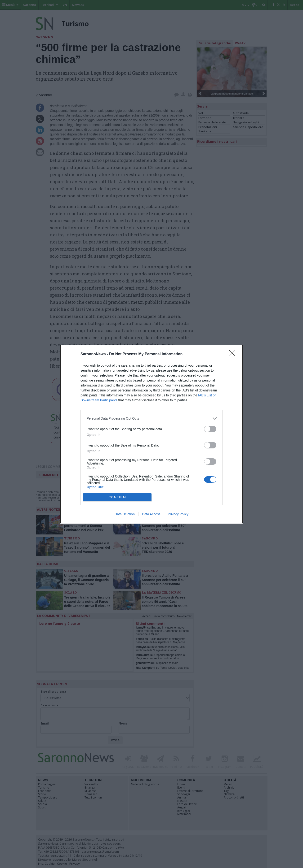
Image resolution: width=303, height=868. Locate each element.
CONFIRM (117, 497)
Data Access (151, 514)
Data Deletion (125, 514)
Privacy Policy (178, 514)
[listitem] (151, 419)
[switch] (210, 429)
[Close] (233, 354)
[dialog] (151, 434)
